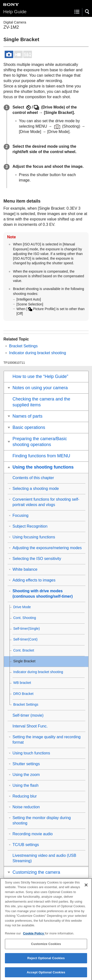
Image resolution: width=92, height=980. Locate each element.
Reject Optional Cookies (46, 961)
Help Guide (15, 12)
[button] (87, 12)
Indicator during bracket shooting (38, 353)
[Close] (86, 888)
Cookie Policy (34, 936)
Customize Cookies (46, 947)
